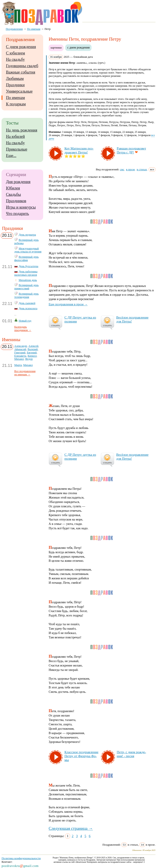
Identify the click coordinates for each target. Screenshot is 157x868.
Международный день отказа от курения (28, 250)
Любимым (15, 79)
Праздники (15, 85)
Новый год (25, 321)
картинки (56, 48)
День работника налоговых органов (26, 273)
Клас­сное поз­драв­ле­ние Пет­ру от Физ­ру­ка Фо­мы (81, 756)
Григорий (20, 353)
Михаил (19, 359)
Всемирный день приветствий (26, 287)
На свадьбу (15, 59)
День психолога (28, 308)
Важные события (21, 72)
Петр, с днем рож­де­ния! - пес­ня (131, 754)
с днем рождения (78, 47)
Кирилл (32, 356)
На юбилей (15, 137)
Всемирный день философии (26, 258)
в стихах (142, 169)
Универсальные (19, 91)
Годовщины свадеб (22, 66)
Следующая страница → (71, 828)
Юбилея (13, 188)
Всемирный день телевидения (26, 295)
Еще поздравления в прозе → (68, 304)
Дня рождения (18, 182)
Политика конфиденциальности (21, 858)
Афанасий (20, 349)
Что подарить (17, 214)
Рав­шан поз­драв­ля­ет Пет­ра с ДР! (131, 150)
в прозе (131, 169)
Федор (29, 359)
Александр (21, 346)
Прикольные (17, 149)
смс (122, 169)
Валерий (33, 349)
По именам (15, 98)
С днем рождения (21, 47)
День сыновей (27, 303)
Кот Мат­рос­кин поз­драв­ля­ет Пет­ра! (79, 150)
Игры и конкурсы (21, 207)
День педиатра (27, 235)
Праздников (16, 201)
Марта (18, 365)
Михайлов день (28, 280)
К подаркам (16, 104)
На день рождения (22, 130)
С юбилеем (15, 53)
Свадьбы (13, 194)
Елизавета (20, 356)
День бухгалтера (28, 266)
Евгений (32, 353)
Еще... (11, 156)
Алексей (33, 346)
